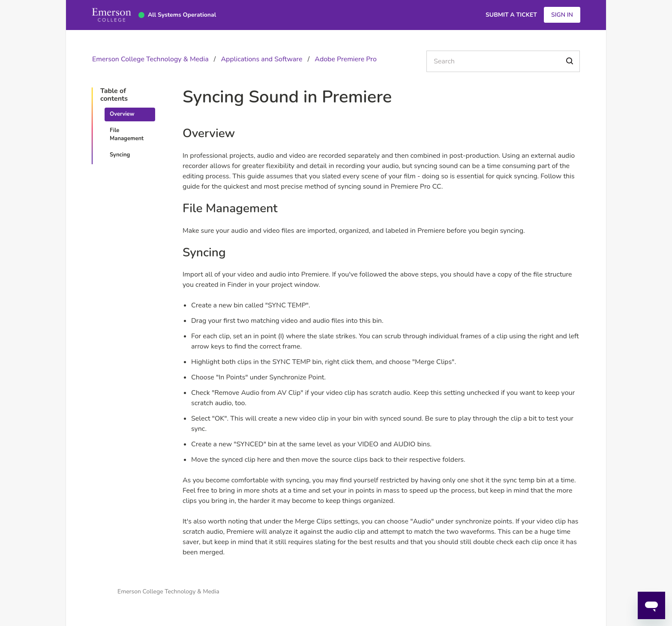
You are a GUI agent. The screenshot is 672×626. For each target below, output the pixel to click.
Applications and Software (261, 59)
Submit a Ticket (511, 15)
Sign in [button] (562, 15)
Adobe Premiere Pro (346, 59)
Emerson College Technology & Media (150, 59)
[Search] (503, 61)
